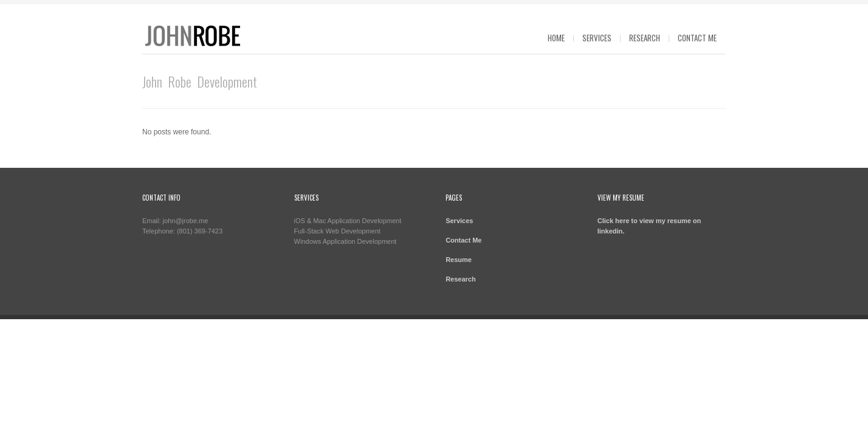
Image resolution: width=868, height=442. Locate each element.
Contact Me (697, 38)
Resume (459, 260)
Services (597, 38)
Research (645, 38)
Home (556, 38)
